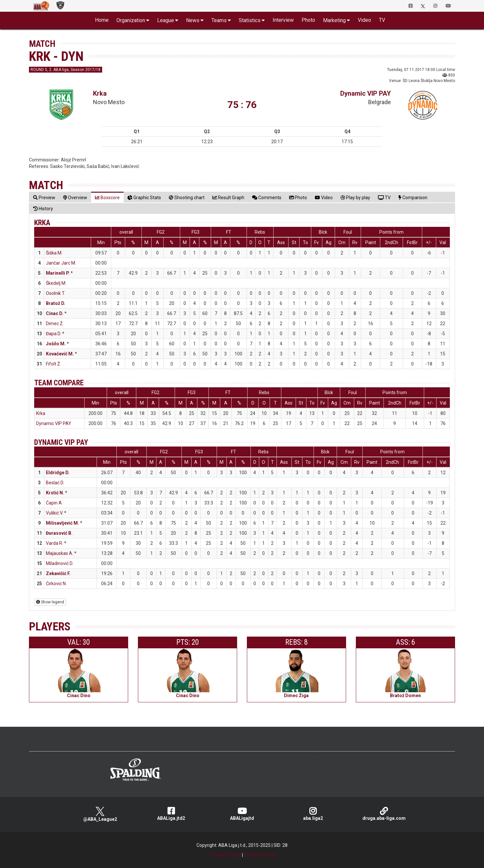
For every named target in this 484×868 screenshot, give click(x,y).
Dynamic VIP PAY (366, 93)
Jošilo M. (56, 344)
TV (382, 20)
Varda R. (54, 543)
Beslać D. (55, 483)
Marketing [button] (334, 20)
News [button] (193, 20)
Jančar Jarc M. (61, 263)
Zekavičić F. (58, 573)
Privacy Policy (226, 855)
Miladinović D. (60, 563)
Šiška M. (54, 253)
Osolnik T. (56, 293)
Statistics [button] (250, 20)
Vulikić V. (54, 513)
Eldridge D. (58, 473)
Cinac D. (55, 313)
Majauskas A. (60, 553)
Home (102, 20)
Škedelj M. (56, 283)
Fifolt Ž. (53, 364)
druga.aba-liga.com (384, 814)
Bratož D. (56, 303)
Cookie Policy (259, 855)
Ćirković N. (56, 584)
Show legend (50, 602)
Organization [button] (131, 20)
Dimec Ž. (55, 324)
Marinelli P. (58, 273)
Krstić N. (55, 493)
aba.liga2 (313, 814)
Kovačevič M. (60, 354)
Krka (100, 93)
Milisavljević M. (62, 523)
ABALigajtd (242, 814)
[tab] (44, 197)
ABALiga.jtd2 (171, 814)
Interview (283, 20)
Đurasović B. (59, 533)
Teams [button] (219, 20)
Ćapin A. (54, 503)
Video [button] (364, 20)
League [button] (166, 20)
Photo (308, 20)
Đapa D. (54, 334)
